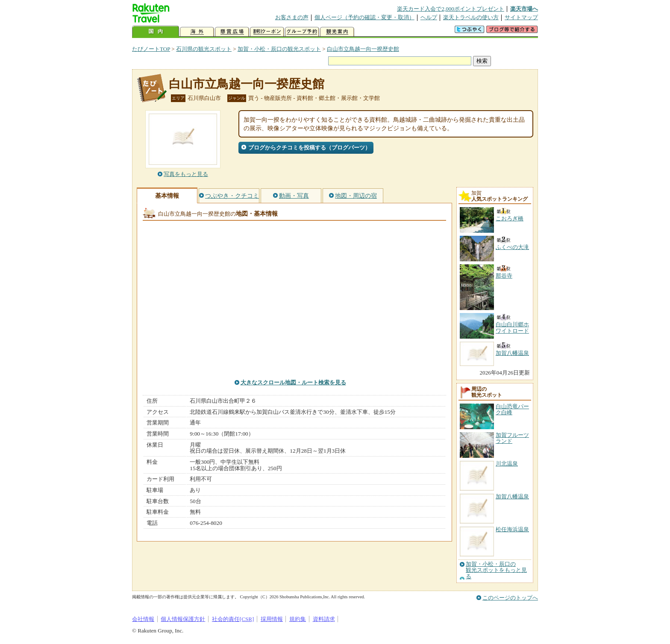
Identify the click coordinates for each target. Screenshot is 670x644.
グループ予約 (302, 32)
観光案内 (337, 32)
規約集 (298, 619)
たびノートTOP (151, 49)
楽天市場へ (524, 9)
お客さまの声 (292, 17)
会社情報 (143, 619)
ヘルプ (429, 17)
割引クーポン (267, 32)
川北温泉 (507, 464)
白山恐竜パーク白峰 (512, 409)
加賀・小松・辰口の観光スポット (279, 49)
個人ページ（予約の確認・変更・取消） (364, 17)
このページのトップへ (510, 598)
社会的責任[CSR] (233, 619)
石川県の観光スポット (204, 49)
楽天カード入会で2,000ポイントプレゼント (451, 9)
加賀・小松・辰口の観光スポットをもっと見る (496, 570)
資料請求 (324, 619)
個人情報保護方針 (183, 619)
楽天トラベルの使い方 (471, 17)
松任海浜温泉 (512, 529)
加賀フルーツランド (512, 438)
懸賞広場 (232, 32)
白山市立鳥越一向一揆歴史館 (363, 49)
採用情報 (272, 619)
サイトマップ (521, 17)
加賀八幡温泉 (512, 496)
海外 (197, 32)
